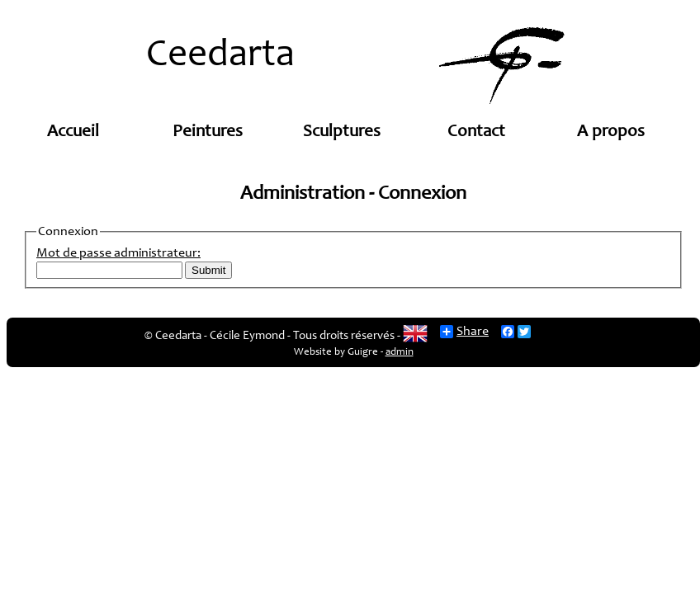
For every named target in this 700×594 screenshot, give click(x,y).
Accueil (73, 132)
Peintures (208, 132)
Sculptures (342, 132)
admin (400, 353)
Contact (476, 132)
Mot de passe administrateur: (118, 253)
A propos (611, 132)
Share (464, 332)
